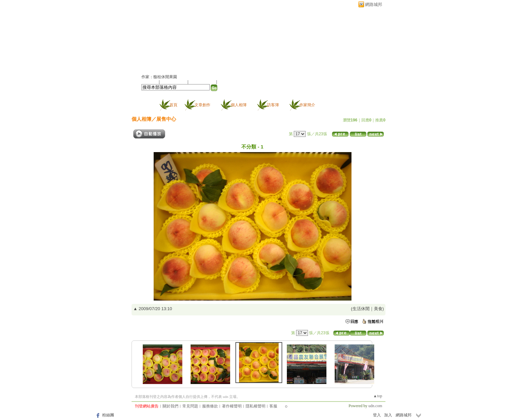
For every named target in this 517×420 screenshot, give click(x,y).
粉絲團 (108, 415)
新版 (199, 38)
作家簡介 (307, 105)
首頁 (173, 105)
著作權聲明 (232, 406)
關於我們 (170, 406)
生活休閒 (361, 309)
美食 (378, 309)
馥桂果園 (158, 38)
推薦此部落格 (174, 82)
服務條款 (210, 406)
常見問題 (190, 406)
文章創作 (202, 105)
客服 (273, 406)
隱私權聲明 (256, 406)
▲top (378, 396)
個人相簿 (239, 105)
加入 (388, 415)
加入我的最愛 (203, 82)
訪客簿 (273, 105)
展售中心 (166, 119)
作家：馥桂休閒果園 (159, 77)
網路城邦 (374, 4)
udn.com (375, 406)
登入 (377, 415)
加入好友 (149, 82)
